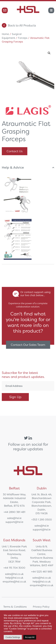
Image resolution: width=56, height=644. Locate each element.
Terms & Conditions (15, 607)
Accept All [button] (30, 637)
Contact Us (15, 151)
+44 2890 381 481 (14, 512)
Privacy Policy (41, 607)
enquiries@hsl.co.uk (14, 581)
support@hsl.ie (14, 522)
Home (5, 34)
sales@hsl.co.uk (14, 574)
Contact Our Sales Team (28, 345)
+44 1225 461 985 (42, 572)
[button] (49, 53)
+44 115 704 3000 (14, 568)
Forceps (23, 38)
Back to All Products (19, 25)
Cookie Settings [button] (13, 637)
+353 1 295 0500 (42, 519)
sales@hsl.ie (14, 518)
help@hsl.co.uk (14, 578)
